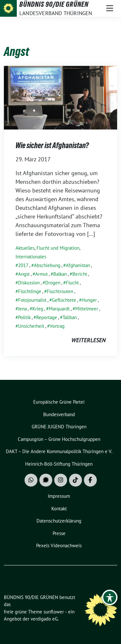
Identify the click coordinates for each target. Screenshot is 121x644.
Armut (41, 274)
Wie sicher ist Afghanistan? (52, 145)
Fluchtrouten (60, 291)
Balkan (60, 274)
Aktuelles (25, 248)
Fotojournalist (32, 300)
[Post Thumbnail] (60, 97)
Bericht (80, 274)
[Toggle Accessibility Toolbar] (110, 597)
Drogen (53, 283)
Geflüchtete (64, 300)
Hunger (89, 300)
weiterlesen (88, 340)
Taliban (70, 317)
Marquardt (59, 309)
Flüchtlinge (30, 291)
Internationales (31, 257)
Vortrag (57, 326)
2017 (23, 265)
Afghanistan (78, 265)
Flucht (72, 283)
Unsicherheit (31, 326)
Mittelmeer (87, 309)
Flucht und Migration (58, 248)
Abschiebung (47, 265)
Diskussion (29, 283)
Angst (24, 274)
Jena (22, 309)
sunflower (54, 612)
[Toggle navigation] (110, 8)
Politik (24, 317)
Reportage (47, 317)
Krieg (38, 309)
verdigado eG (44, 619)
